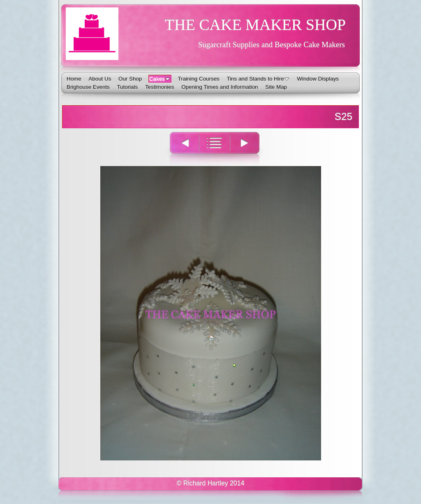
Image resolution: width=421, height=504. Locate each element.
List (214, 148)
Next (249, 148)
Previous (180, 148)
